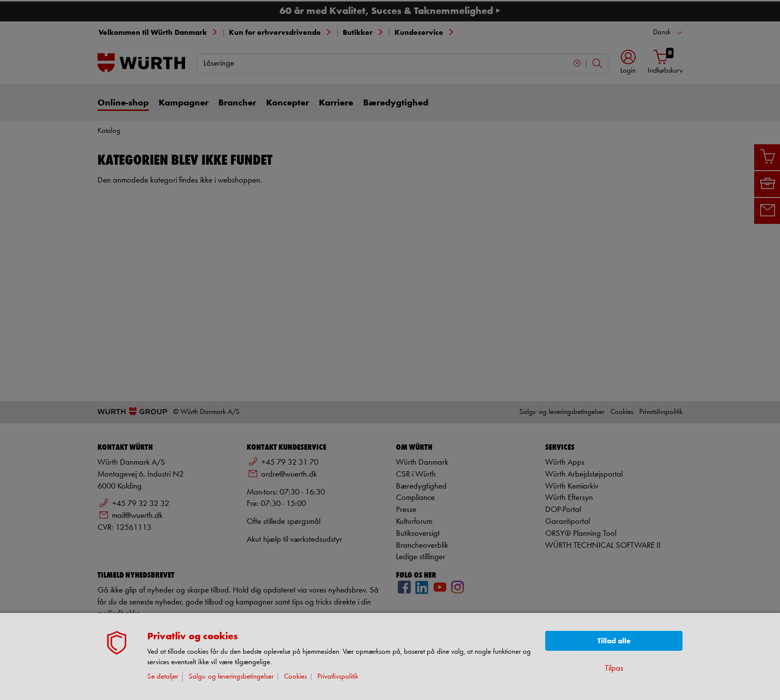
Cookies (295, 677)
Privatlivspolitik (338, 677)
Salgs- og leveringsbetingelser (231, 677)
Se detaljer (163, 677)
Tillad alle (614, 641)
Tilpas (614, 668)
